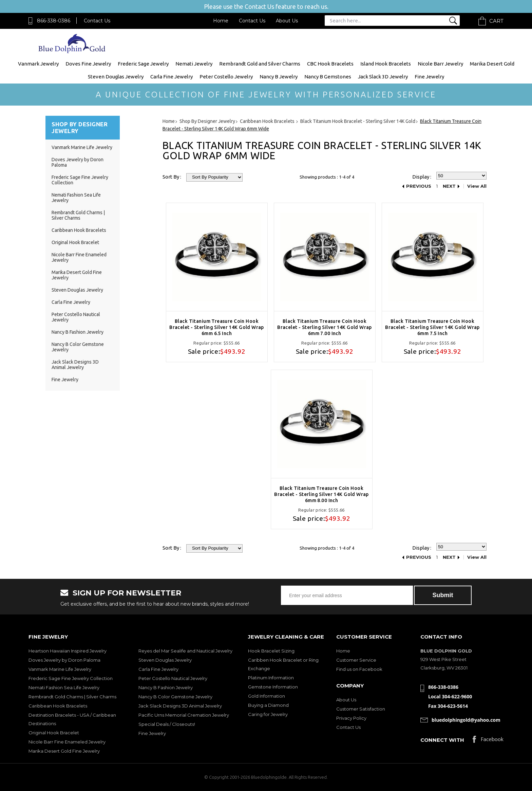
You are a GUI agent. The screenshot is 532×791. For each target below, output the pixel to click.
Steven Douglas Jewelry (116, 77)
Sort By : (172, 177)
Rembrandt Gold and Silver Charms (260, 64)
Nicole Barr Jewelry (440, 64)
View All (477, 186)
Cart (496, 21)
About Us (287, 21)
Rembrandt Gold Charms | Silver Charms (78, 215)
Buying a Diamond (268, 705)
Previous (419, 186)
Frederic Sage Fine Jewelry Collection (71, 678)
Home (221, 21)
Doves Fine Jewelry (88, 64)
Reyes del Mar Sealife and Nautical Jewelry (185, 651)
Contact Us (97, 21)
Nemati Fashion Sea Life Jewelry (64, 687)
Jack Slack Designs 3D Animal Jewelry (75, 365)
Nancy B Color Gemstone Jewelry (175, 697)
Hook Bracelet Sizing (271, 651)
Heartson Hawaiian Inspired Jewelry (68, 651)
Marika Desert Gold (492, 64)
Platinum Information (271, 678)
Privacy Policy (351, 718)
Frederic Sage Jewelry (143, 64)
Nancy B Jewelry (279, 77)
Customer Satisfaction (361, 709)
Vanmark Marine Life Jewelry (82, 147)
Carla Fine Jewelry (172, 77)
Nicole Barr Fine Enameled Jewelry (67, 742)
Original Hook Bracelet (75, 242)
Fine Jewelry (429, 77)
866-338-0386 (54, 21)
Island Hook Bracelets (386, 64)
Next (449, 186)
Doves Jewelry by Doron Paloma (64, 660)
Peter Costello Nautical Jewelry (173, 678)
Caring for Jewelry (268, 714)
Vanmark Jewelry (38, 64)
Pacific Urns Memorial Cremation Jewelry (184, 715)
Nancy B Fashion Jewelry (78, 332)
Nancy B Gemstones (328, 77)
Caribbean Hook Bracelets (79, 230)
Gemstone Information (273, 687)
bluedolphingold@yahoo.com (466, 720)
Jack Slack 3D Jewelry (383, 77)
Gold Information (267, 696)
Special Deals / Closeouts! (167, 724)
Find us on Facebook (359, 669)
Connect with (442, 740)
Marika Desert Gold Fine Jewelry (64, 751)
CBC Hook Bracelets (330, 64)
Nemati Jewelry (194, 64)
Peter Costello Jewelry (226, 77)
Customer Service (356, 660)
